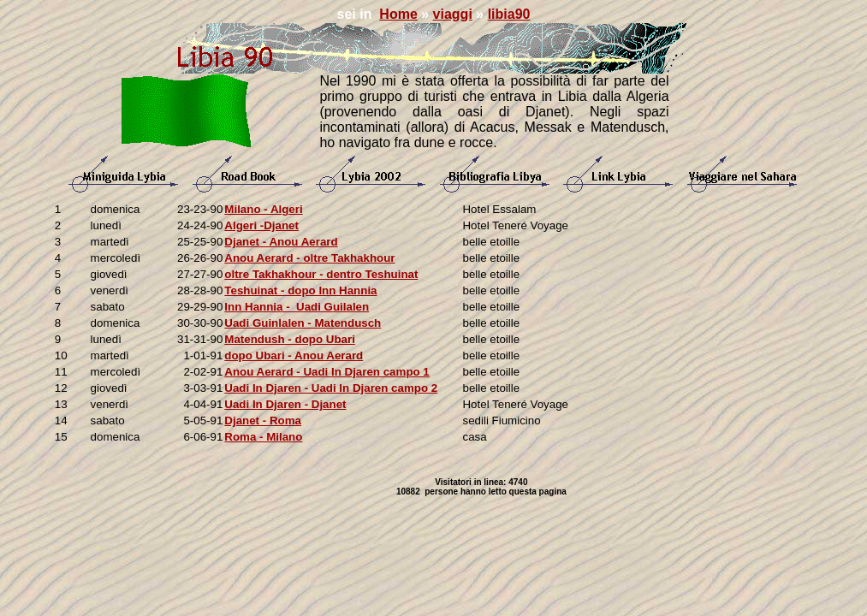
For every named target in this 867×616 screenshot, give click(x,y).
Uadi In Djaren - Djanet (285, 404)
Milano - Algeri (263, 209)
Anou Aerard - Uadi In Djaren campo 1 (327, 372)
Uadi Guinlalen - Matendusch (303, 323)
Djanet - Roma (263, 421)
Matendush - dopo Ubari (290, 339)
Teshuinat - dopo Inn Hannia (300, 290)
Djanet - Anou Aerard (281, 242)
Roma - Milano (263, 437)
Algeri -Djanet (261, 225)
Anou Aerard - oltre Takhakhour (309, 258)
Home (398, 14)
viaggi (453, 14)
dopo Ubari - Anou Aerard (294, 355)
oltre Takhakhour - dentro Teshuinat (321, 274)
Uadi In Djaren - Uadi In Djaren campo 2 (331, 388)
